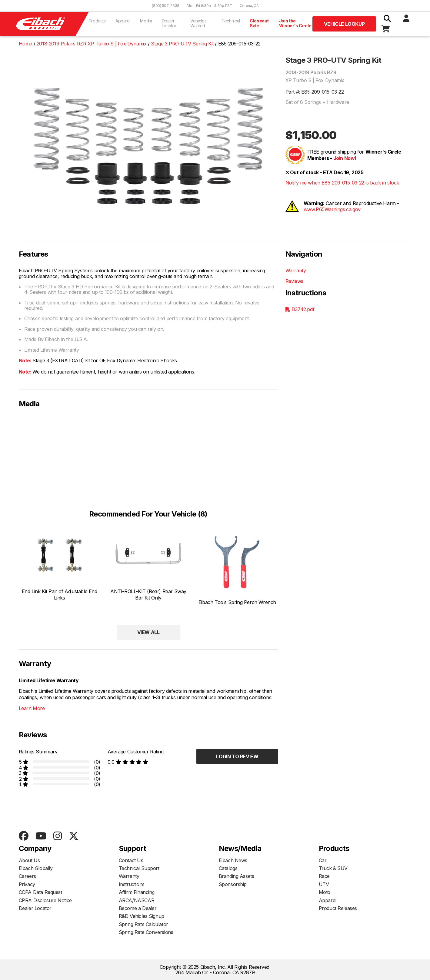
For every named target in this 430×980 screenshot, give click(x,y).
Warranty (296, 271)
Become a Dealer (138, 908)
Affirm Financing (137, 892)
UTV (324, 884)
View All (148, 632)
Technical (231, 21)
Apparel (123, 21)
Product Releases (338, 908)
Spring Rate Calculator (143, 924)
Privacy (27, 884)
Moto (325, 892)
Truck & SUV (333, 868)
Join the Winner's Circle (295, 23)
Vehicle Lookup (344, 24)
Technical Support (139, 868)
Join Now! (345, 158)
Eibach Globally (36, 868)
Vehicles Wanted (198, 23)
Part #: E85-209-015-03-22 (315, 92)
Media (146, 21)
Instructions (132, 884)
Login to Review (237, 756)
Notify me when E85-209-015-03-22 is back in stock (342, 183)
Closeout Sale (259, 23)
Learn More (32, 708)
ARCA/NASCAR (137, 900)
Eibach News (233, 860)
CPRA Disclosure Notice (45, 900)
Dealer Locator (169, 23)
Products (97, 21)
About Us (29, 860)
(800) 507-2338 (166, 6)
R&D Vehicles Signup (142, 916)
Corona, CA (249, 6)
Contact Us (131, 860)
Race (324, 876)
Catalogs (228, 868)
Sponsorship (233, 884)
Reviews (294, 281)
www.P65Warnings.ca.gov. (333, 209)
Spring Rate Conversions (146, 932)
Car (323, 860)
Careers (27, 876)
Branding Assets (237, 876)
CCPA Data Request (40, 892)
